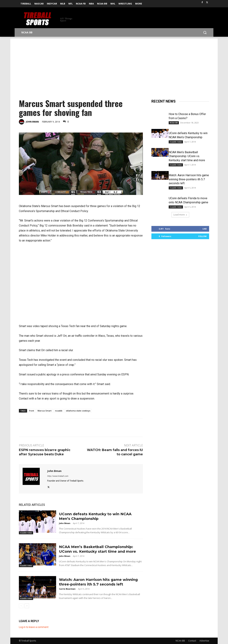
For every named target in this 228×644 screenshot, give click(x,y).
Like (205, 229)
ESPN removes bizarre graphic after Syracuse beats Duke (45, 452)
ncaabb (59, 411)
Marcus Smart (45, 411)
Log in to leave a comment (34, 627)
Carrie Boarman (67, 589)
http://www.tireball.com (58, 476)
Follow (202, 236)
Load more (180, 215)
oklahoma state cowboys (78, 411)
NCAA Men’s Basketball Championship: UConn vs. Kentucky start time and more (187, 156)
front (32, 411)
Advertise (204, 641)
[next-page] (27, 606)
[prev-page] (21, 606)
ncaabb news (26, 533)
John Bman (32, 122)
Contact (192, 641)
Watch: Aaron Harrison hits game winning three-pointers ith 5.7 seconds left (189, 179)
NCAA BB (174, 123)
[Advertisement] (114, 63)
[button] (205, 32)
